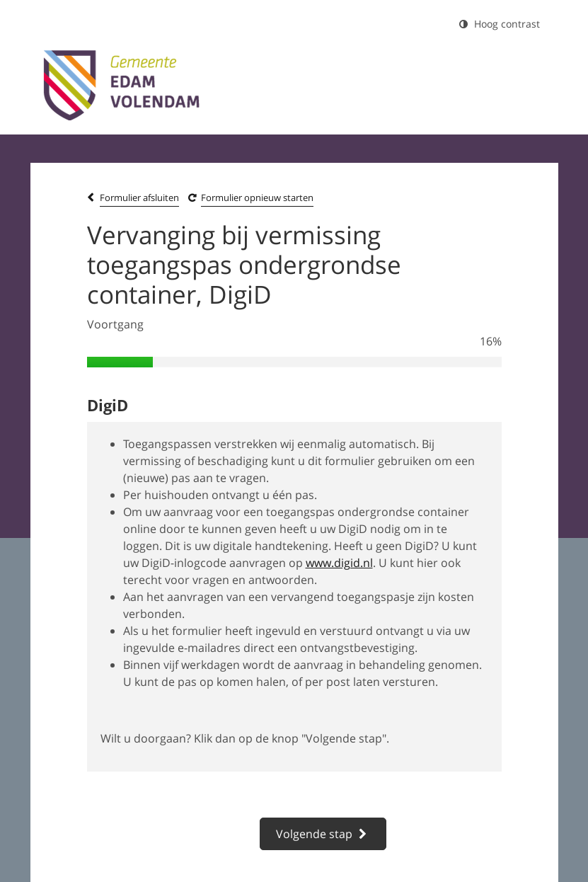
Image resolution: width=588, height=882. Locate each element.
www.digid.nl (339, 563)
